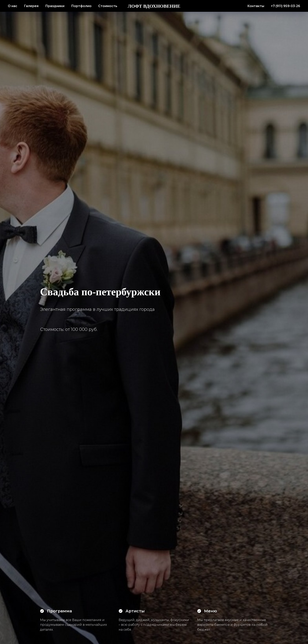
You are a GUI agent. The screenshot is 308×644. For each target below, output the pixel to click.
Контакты (256, 6)
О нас (13, 6)
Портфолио (81, 6)
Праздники (55, 6)
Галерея (31, 6)
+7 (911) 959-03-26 (286, 6)
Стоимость (108, 6)
